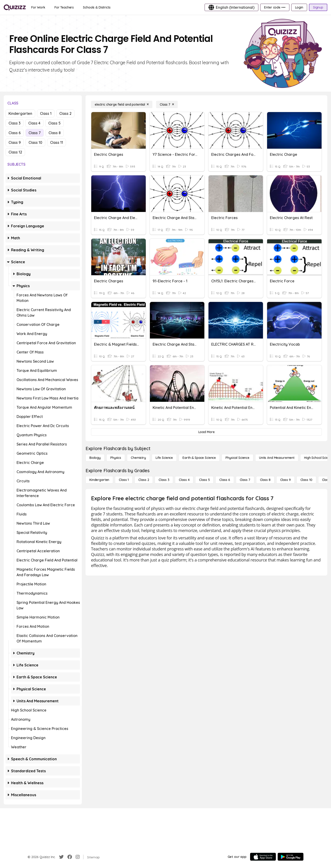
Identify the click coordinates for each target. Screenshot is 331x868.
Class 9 (15, 142)
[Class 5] (204, 480)
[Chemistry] (138, 458)
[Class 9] (285, 480)
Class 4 (34, 123)
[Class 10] (306, 480)
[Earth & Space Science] (199, 458)
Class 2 (65, 113)
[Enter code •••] (275, 7)
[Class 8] (265, 480)
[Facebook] (70, 857)
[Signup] (318, 7)
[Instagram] (78, 857)
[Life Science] (164, 458)
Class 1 (46, 113)
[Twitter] (61, 857)
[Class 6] (225, 480)
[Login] (299, 7)
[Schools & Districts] (97, 7)
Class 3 (14, 123)
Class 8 (55, 133)
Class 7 (35, 133)
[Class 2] (144, 480)
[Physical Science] (237, 458)
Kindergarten (20, 113)
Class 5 (54, 123)
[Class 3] (164, 480)
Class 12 (15, 152)
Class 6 (15, 133)
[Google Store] (291, 857)
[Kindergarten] (99, 480)
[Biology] (95, 458)
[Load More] (206, 432)
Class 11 (57, 142)
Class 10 (35, 142)
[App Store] (263, 857)
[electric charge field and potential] (122, 104)
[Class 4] (184, 480)
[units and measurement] (277, 458)
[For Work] (38, 7)
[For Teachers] (64, 7)
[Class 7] (167, 104)
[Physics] (116, 458)
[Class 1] (124, 480)
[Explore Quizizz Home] (15, 7)
